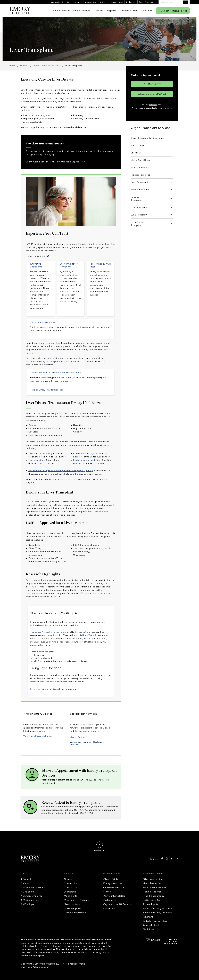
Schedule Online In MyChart (152, 94)
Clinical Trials (111, 879)
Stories (107, 892)
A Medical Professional (33, 887)
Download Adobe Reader (35, 967)
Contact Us (70, 887)
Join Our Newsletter (114, 896)
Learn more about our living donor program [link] (52, 689)
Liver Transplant (139, 207)
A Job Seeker (28, 892)
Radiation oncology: (84, 453)
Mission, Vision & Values (77, 900)
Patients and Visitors (153, 873)
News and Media (112, 873)
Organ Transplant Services (47, 66)
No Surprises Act (152, 900)
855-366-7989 (76, 810)
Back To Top (100, 850)
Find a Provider (61, 11)
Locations (136, 153)
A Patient (26, 879)
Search (185, 2)
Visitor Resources (152, 883)
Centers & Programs (105, 11)
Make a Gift (70, 896)
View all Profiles (77, 737)
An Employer (28, 904)
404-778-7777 (86, 780)
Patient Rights (150, 904)
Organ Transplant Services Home (147, 138)
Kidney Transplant (140, 189)
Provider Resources (140, 175)
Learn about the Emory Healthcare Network (87, 743)
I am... (24, 873)
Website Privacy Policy (155, 921)
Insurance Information (155, 887)
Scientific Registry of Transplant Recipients (49, 361)
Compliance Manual (75, 913)
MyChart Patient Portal (173, 11)
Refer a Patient (151, 925)
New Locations (72, 904)
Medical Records (152, 892)
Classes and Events (114, 887)
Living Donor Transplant (137, 224)
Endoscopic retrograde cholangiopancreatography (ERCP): (61, 471)
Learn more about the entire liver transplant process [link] (54, 162)
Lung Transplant (139, 215)
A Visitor (25, 883)
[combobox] (174, 2)
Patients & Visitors (130, 11)
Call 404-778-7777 (152, 84)
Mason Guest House (141, 160)
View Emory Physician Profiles (38, 736)
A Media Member (30, 900)
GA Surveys (109, 900)
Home (13, 66)
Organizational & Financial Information (118, 906)
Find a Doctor (138, 145)
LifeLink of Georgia (88, 635)
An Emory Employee (32, 896)
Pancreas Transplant (136, 198)
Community (70, 883)
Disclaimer (148, 929)
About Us (69, 873)
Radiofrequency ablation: (87, 460)
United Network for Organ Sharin (51, 632)
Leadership (70, 892)
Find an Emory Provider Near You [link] (47, 390)
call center (153, 105)
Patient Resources (140, 167)
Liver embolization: (39, 453)
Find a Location (82, 11)
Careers (148, 11)
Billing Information (153, 879)
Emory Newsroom (113, 883)
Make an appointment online (57, 780)
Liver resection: (37, 460)
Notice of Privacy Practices (157, 908)
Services (24, 66)
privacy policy (150, 108)
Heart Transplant (139, 182)
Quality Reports (72, 908)
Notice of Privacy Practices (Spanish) (157, 915)
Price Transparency (153, 896)
